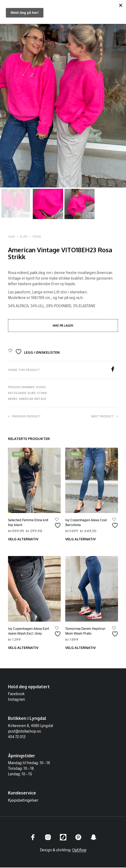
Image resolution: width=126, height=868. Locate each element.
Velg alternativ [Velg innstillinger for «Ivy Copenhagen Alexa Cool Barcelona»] (80, 540)
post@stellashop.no (25, 732)
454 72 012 (17, 737)
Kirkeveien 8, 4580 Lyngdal (31, 726)
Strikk (37, 237)
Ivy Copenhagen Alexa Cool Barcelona (86, 523)
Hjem (11, 237)
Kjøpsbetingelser (23, 801)
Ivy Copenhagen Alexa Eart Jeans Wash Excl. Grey (29, 632)
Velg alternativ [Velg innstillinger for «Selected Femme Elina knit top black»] (23, 540)
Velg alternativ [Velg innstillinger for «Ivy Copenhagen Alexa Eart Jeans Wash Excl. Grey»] (23, 648)
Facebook (16, 694)
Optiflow (79, 850)
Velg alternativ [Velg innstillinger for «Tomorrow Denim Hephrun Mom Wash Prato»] (80, 648)
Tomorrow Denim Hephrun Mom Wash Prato (85, 632)
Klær (24, 237)
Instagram (17, 700)
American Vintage (33, 400)
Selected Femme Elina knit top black (28, 523)
